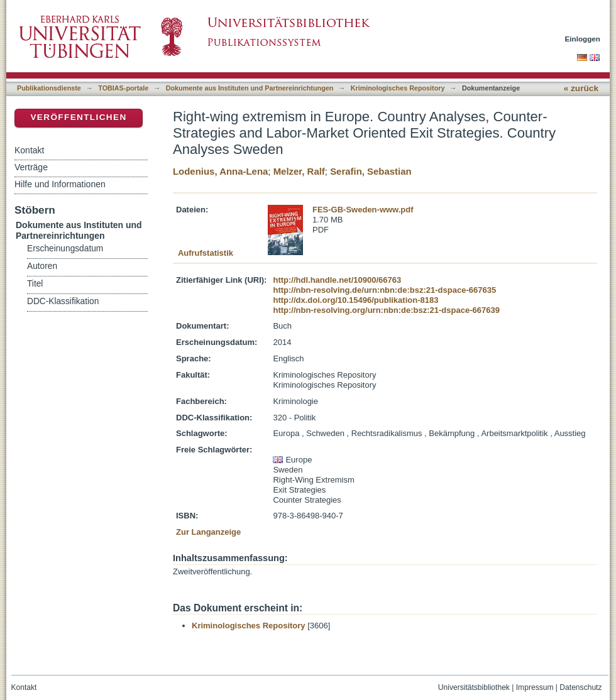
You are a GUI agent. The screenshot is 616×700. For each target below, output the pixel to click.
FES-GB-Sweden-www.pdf (363, 210)
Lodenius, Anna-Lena (220, 171)
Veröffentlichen (78, 117)
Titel (35, 284)
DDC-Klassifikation (63, 301)
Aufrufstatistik (206, 253)
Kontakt (29, 150)
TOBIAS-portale (123, 88)
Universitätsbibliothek (474, 687)
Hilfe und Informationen (60, 184)
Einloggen (583, 39)
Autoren (42, 266)
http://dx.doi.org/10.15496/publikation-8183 (355, 300)
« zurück (581, 88)
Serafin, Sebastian (371, 171)
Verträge (31, 167)
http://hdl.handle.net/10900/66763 (337, 280)
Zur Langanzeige (208, 532)
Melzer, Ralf (299, 171)
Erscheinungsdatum (65, 249)
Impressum (535, 687)
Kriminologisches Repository (398, 88)
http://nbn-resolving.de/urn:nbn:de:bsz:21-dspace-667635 (384, 290)
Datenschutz (580, 687)
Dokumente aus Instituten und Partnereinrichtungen (250, 88)
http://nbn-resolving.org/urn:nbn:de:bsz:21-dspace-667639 (386, 310)
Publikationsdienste (49, 88)
